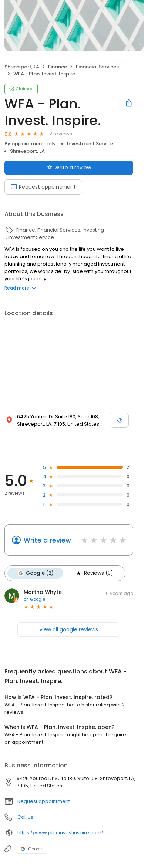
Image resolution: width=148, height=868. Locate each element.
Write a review (47, 540)
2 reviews (61, 134)
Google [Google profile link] (32, 849)
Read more (20, 288)
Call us (25, 817)
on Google (34, 599)
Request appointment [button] (44, 801)
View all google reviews (69, 629)
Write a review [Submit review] (69, 168)
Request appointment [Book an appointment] (43, 187)
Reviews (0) (94, 573)
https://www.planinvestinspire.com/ (60, 833)
